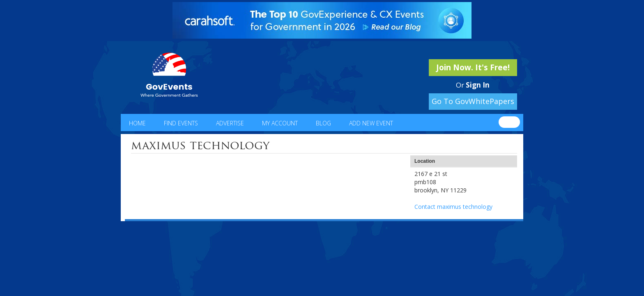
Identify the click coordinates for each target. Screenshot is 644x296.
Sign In (478, 85)
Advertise (230, 123)
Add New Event (371, 123)
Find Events (181, 123)
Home (137, 123)
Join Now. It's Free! (473, 67)
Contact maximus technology (453, 207)
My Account (280, 123)
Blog (323, 123)
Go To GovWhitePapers (473, 101)
